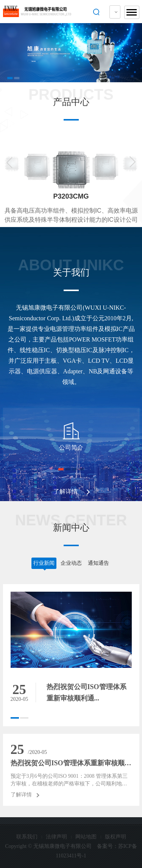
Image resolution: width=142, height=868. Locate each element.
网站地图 (86, 837)
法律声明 (56, 837)
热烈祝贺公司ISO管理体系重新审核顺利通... (71, 763)
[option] (71, 53)
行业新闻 (44, 563)
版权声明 (115, 837)
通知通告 (98, 563)
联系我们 (27, 837)
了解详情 (66, 491)
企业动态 (71, 563)
